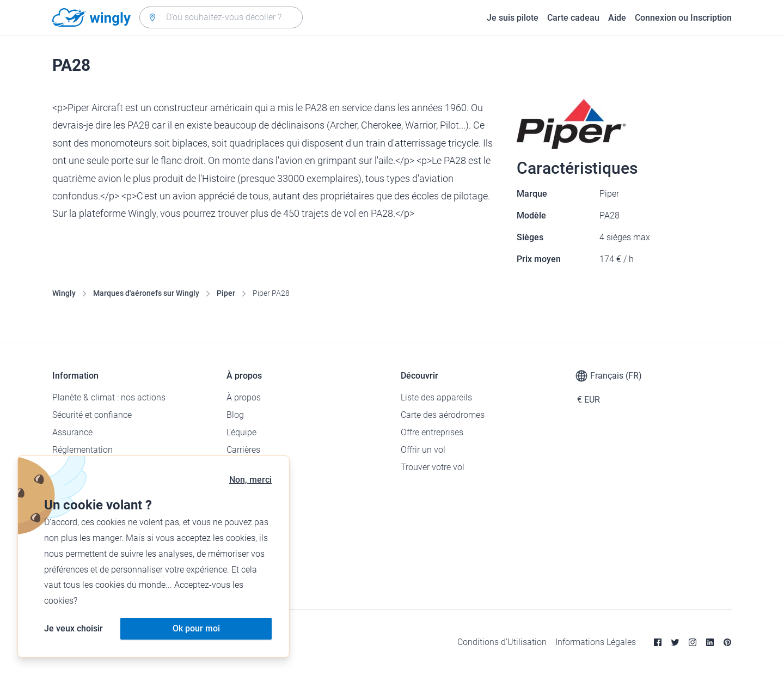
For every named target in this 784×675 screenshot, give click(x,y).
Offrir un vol (423, 450)
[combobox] (221, 17)
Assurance (72, 432)
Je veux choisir (73, 628)
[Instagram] (693, 642)
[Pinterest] (727, 642)
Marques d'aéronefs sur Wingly (146, 293)
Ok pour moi (196, 628)
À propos (244, 397)
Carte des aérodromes (443, 415)
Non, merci (250, 480)
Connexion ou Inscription (683, 18)
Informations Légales (596, 642)
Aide (617, 18)
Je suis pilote (513, 18)
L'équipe (241, 432)
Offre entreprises (432, 432)
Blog (235, 415)
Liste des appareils (436, 397)
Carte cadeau (573, 18)
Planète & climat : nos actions (109, 397)
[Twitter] (675, 642)
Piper (226, 293)
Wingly (64, 293)
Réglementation (82, 450)
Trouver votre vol (433, 467)
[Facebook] (658, 642)
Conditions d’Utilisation (502, 642)
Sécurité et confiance (92, 415)
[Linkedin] (710, 642)
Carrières (243, 450)
